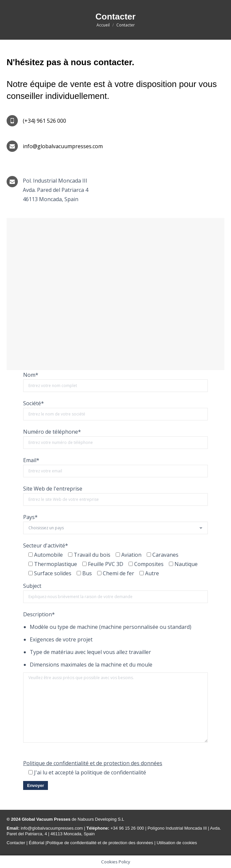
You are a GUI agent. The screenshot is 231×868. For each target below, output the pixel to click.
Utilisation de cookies (177, 843)
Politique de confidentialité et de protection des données (93, 763)
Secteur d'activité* (46, 545)
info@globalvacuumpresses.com (51, 828)
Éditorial (37, 843)
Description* (39, 614)
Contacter (16, 843)
